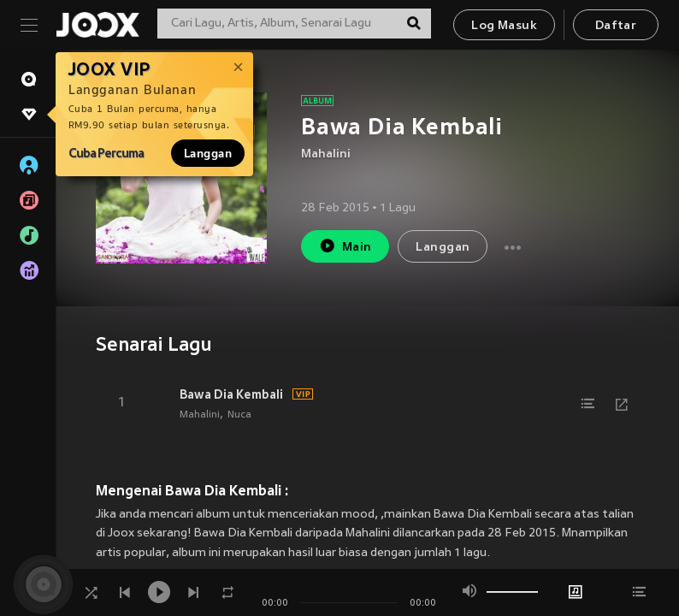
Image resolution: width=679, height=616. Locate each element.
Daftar (616, 26)
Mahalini (326, 154)
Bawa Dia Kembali (231, 394)
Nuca (239, 415)
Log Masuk (504, 26)
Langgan (208, 153)
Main (345, 246)
